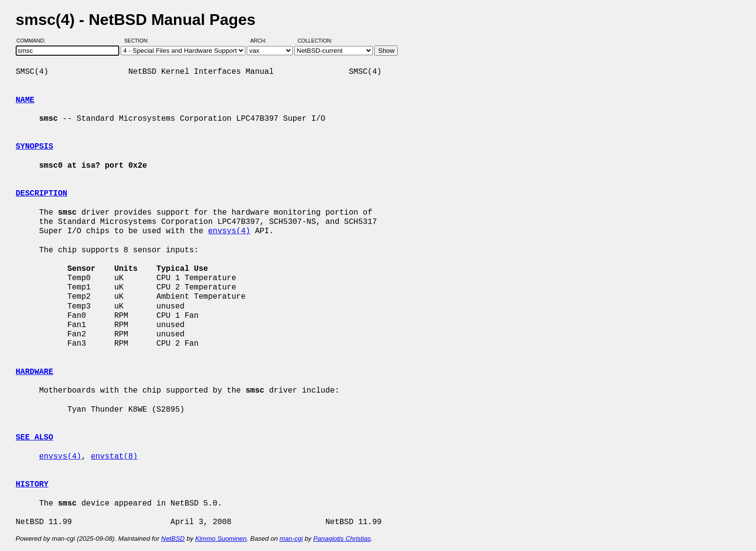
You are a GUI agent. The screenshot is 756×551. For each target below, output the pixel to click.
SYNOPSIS (34, 147)
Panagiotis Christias (342, 539)
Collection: (315, 41)
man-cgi (291, 539)
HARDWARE (34, 372)
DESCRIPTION (42, 194)
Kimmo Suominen (221, 539)
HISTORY (32, 485)
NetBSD (173, 539)
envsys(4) (229, 231)
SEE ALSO (34, 438)
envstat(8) (114, 457)
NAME (25, 100)
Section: (139, 41)
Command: (34, 41)
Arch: (263, 41)
